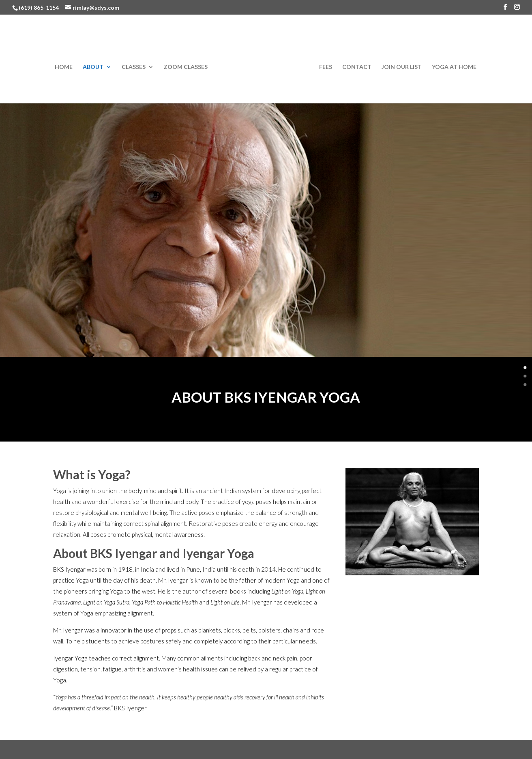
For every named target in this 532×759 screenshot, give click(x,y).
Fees (326, 67)
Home (64, 67)
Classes (134, 67)
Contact (357, 67)
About (93, 67)
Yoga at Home (454, 67)
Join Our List (402, 67)
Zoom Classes (186, 67)
